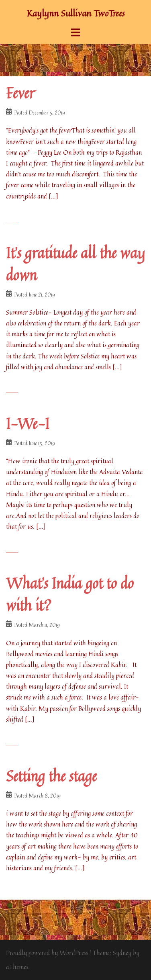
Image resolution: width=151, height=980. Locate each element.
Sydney (122, 953)
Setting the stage (51, 776)
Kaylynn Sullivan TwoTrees (75, 13)
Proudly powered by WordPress (47, 953)
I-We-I (28, 424)
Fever (20, 93)
